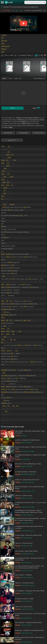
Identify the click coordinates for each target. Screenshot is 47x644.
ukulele (16, 78)
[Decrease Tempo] (2, 55)
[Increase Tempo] (15, 55)
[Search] (44, 2)
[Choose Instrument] (20, 78)
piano (10, 78)
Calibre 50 (34, 7)
